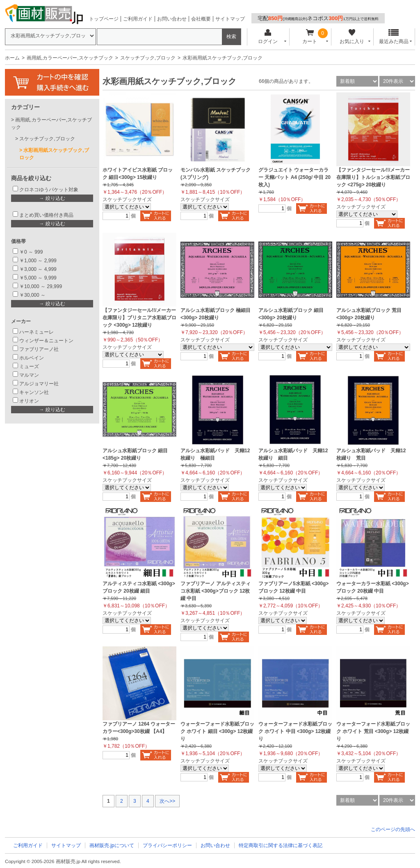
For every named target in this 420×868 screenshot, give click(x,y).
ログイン (268, 37)
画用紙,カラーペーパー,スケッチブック (70, 58)
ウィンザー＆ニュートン (46, 341)
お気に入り (352, 37)
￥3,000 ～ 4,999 (38, 269)
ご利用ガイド (138, 19)
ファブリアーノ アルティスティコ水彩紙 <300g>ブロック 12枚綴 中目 (216, 591)
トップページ (104, 19)
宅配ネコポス (318, 18)
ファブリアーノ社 (39, 349)
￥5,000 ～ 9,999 (38, 278)
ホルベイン (32, 358)
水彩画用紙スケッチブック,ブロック (54, 154)
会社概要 (201, 19)
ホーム (12, 58)
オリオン (29, 401)
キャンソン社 (34, 392)
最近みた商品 (394, 37)
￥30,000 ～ (33, 295)
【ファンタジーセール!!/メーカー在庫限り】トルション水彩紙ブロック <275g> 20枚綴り (373, 177)
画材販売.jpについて (112, 845)
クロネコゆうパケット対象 (49, 190)
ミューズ (29, 366)
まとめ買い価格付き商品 (46, 215)
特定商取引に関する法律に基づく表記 (281, 845)
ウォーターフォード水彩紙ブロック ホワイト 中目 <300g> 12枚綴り (295, 731)
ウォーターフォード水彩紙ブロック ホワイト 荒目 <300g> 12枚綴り (373, 731)
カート (310, 37)
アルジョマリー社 (39, 384)
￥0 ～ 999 (31, 252)
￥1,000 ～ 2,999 (38, 261)
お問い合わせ (172, 19)
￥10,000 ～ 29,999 (41, 286)
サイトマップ (230, 19)
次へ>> (167, 801)
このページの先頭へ (393, 829)
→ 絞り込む (52, 198)
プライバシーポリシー (167, 845)
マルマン (29, 375)
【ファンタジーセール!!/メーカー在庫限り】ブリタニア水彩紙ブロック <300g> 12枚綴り (139, 318)
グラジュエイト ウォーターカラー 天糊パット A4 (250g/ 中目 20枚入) (294, 177)
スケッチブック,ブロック (148, 58)
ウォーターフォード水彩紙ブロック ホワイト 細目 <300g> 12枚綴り (217, 731)
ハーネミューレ (37, 332)
